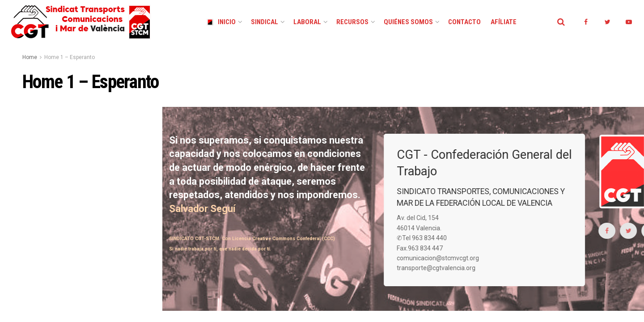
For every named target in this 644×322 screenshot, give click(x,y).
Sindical (265, 22)
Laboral (307, 22)
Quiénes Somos (408, 22)
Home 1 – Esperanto (70, 57)
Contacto (464, 22)
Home (30, 57)
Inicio (221, 22)
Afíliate (504, 22)
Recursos (352, 22)
